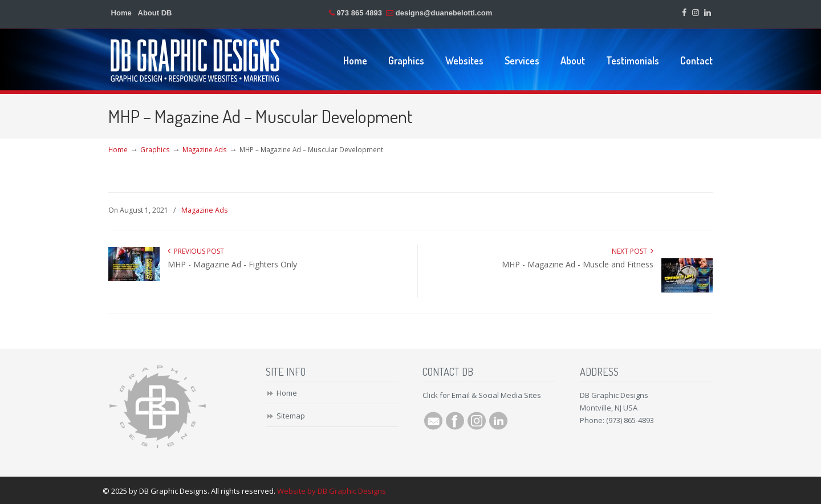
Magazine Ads (205, 149)
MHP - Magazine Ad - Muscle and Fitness (578, 264)
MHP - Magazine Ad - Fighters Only (232, 264)
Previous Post (196, 251)
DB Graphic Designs (196, 60)
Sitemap (291, 416)
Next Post (633, 251)
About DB (155, 13)
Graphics (155, 149)
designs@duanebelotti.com (444, 13)
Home (121, 13)
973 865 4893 (359, 13)
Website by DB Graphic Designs (332, 491)
